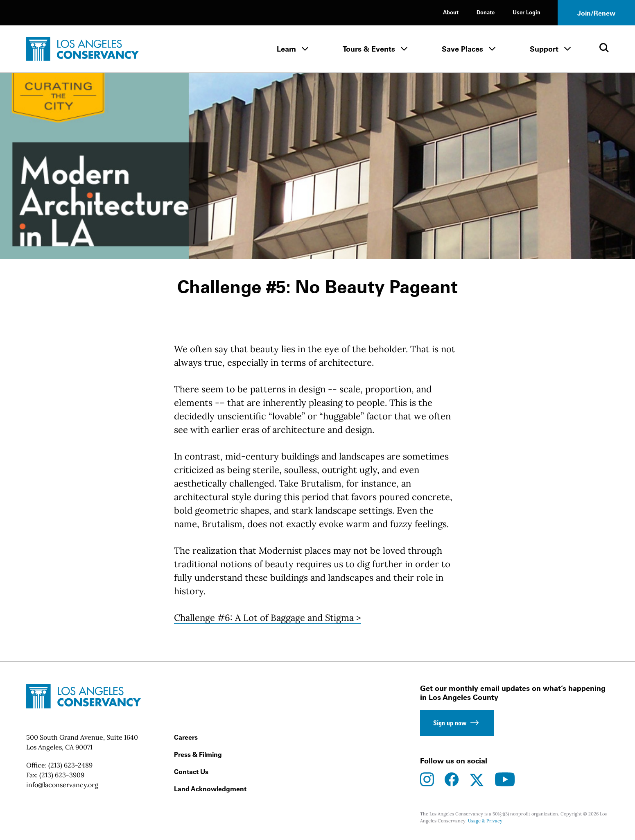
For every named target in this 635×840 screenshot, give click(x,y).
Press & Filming (198, 754)
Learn (286, 49)
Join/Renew (596, 13)
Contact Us (191, 772)
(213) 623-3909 (62, 775)
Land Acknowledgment (210, 789)
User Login (527, 12)
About (451, 12)
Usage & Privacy (485, 821)
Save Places (462, 49)
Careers (186, 737)
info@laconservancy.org (62, 785)
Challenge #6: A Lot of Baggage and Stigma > (268, 618)
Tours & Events (369, 49)
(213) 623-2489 (70, 765)
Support (544, 49)
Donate (486, 12)
